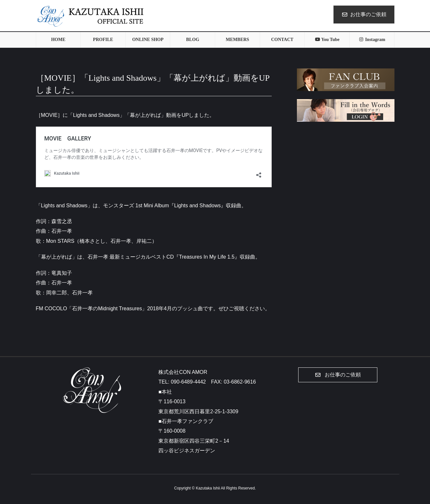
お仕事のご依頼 (364, 14)
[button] (338, 375)
